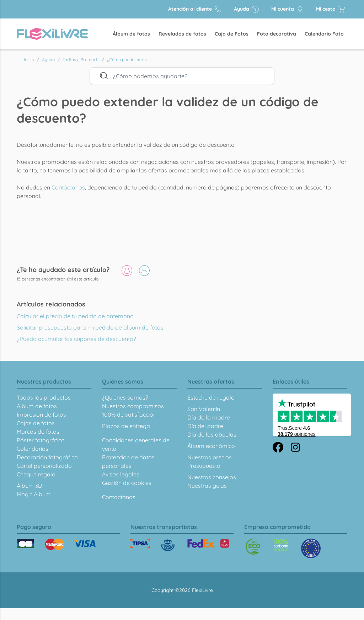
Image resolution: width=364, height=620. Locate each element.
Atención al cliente (195, 9)
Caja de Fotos (232, 34)
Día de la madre (209, 417)
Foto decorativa (277, 34)
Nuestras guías (207, 486)
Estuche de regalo (211, 397)
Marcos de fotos (38, 432)
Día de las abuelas (212, 434)
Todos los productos (44, 397)
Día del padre (205, 426)
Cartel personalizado (44, 466)
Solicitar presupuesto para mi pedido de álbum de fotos (90, 327)
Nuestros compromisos (133, 406)
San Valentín (204, 409)
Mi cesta (331, 9)
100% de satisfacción (129, 415)
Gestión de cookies (127, 483)
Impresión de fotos (41, 415)
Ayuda (247, 9)
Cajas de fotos (36, 423)
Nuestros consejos (212, 477)
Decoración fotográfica (47, 457)
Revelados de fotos (182, 34)
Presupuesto (204, 466)
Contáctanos (68, 187)
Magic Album (34, 494)
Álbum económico (211, 446)
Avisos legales (121, 474)
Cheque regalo (36, 474)
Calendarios (33, 449)
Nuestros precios (210, 457)
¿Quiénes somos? (125, 397)
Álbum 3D (30, 486)
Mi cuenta (288, 9)
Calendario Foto (324, 34)
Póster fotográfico (41, 440)
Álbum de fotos (131, 34)
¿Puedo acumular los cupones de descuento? (76, 339)
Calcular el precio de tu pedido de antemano (75, 316)
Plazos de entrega (126, 426)
